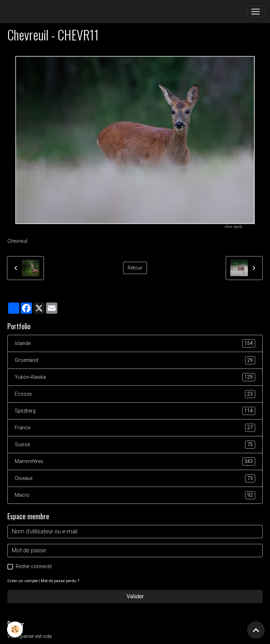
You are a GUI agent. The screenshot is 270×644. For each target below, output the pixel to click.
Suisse (135, 445)
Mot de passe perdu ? (60, 581)
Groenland (135, 360)
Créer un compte (22, 581)
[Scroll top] (256, 630)
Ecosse (135, 394)
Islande (135, 343)
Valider (135, 596)
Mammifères (135, 461)
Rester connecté (34, 566)
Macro (135, 495)
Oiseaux (135, 478)
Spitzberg (135, 411)
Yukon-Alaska (135, 377)
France (135, 428)
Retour (135, 268)
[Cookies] (15, 629)
